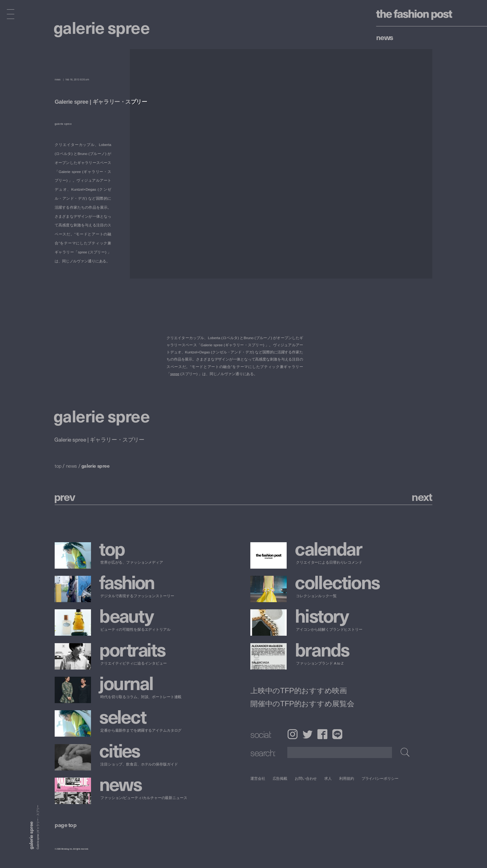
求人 (328, 778)
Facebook (322, 734)
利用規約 (347, 778)
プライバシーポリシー (380, 778)
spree (175, 374)
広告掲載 (280, 778)
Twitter (307, 734)
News (385, 37)
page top (66, 825)
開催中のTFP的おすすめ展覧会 (302, 703)
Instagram (292, 734)
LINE (337, 734)
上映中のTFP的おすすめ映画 (299, 690)
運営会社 (258, 778)
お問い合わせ (306, 778)
